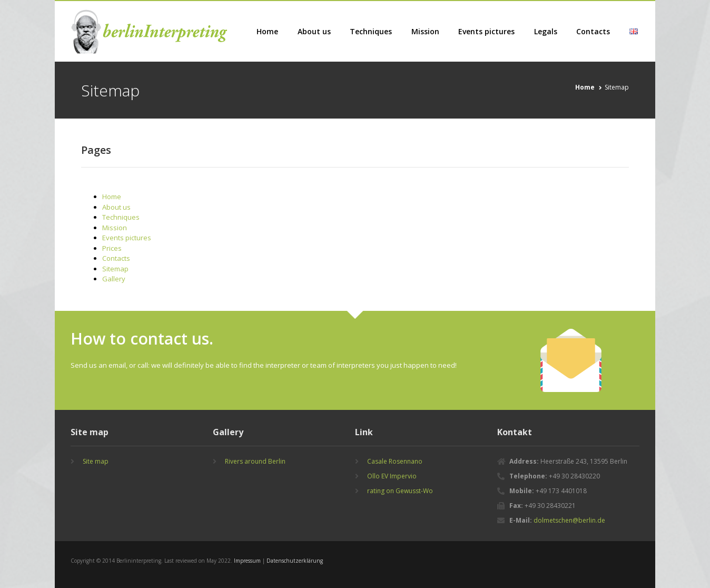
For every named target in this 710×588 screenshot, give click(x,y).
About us (314, 31)
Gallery (114, 279)
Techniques (371, 31)
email (117, 365)
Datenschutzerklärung (295, 561)
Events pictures (486, 31)
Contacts (593, 31)
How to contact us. (142, 339)
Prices (112, 248)
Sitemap (115, 269)
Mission (425, 31)
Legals (546, 31)
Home (267, 31)
